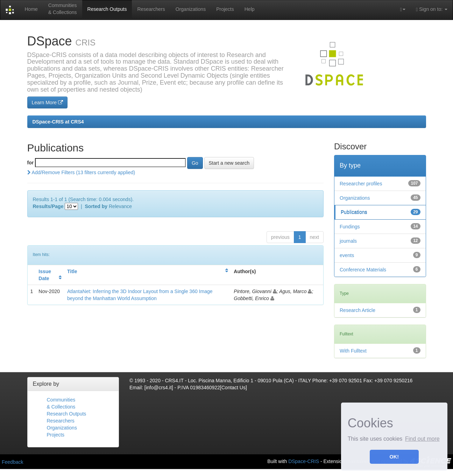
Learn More (47, 102)
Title (72, 271)
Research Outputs (107, 9)
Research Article (358, 310)
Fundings (350, 227)
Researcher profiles (361, 184)
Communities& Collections (63, 9)
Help (250, 9)
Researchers (151, 9)
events (347, 255)
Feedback (12, 462)
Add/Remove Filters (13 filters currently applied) (81, 172)
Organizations (191, 9)
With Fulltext (353, 351)
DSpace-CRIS (304, 461)
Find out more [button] (422, 439)
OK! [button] (394, 457)
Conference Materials (363, 270)
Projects (225, 9)
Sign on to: (432, 9)
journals (348, 241)
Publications (354, 212)
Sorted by (96, 206)
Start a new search (229, 163)
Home (31, 9)
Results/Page (48, 206)
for (31, 163)
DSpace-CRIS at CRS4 (58, 122)
